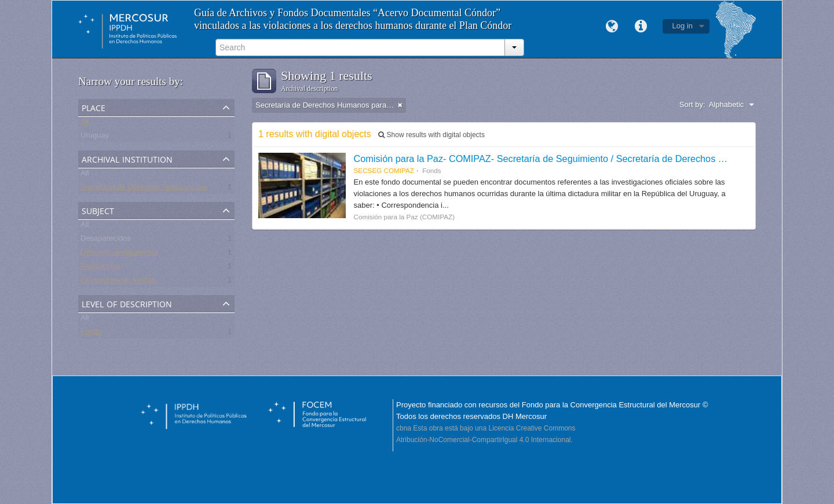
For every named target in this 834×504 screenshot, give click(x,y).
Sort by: (692, 104)
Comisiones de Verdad (118, 282)
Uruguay (95, 137)
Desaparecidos (106, 240)
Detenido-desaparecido (119, 254)
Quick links (641, 27)
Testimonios (100, 268)
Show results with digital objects (431, 135)
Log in (683, 26)
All (85, 124)
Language (612, 27)
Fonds (91, 334)
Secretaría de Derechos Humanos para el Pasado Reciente (180, 189)
